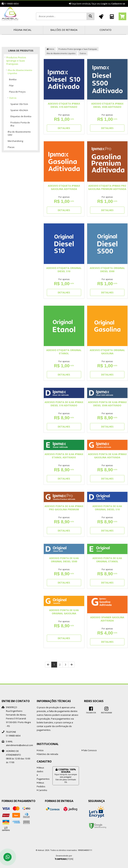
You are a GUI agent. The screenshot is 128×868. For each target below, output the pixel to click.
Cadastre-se (118, 4)
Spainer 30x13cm (19, 104)
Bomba (13, 79)
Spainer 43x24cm (19, 110)
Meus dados (40, 770)
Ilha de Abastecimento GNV (19, 133)
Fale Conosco (89, 750)
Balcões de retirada (64, 30)
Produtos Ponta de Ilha (20, 124)
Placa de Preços (17, 92)
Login (104, 4)
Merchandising (15, 141)
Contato (106, 30)
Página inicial (22, 30)
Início (50, 49)
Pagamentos (42, 777)
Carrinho (42, 790)
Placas (11, 147)
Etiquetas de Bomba (21, 116)
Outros (13, 98)
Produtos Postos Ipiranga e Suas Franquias (16, 61)
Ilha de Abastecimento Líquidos (20, 72)
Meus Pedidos (41, 785)
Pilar (11, 86)
